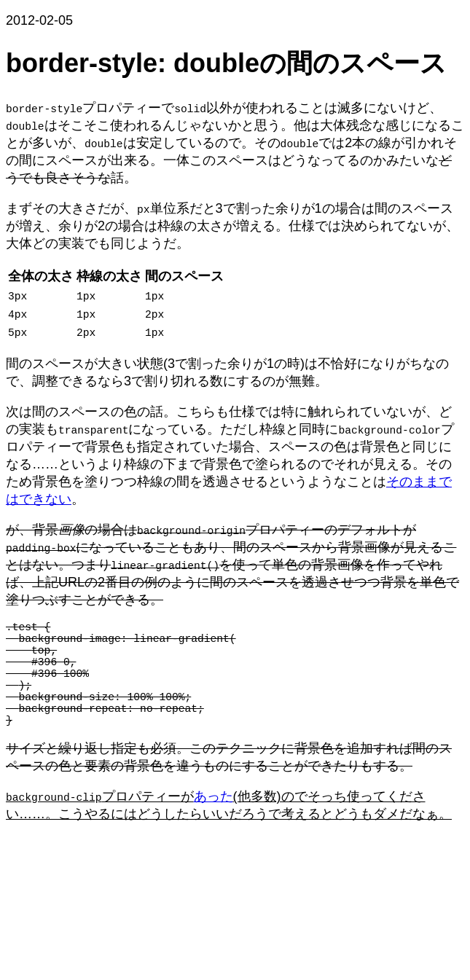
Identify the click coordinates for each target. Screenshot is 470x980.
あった (213, 823)
